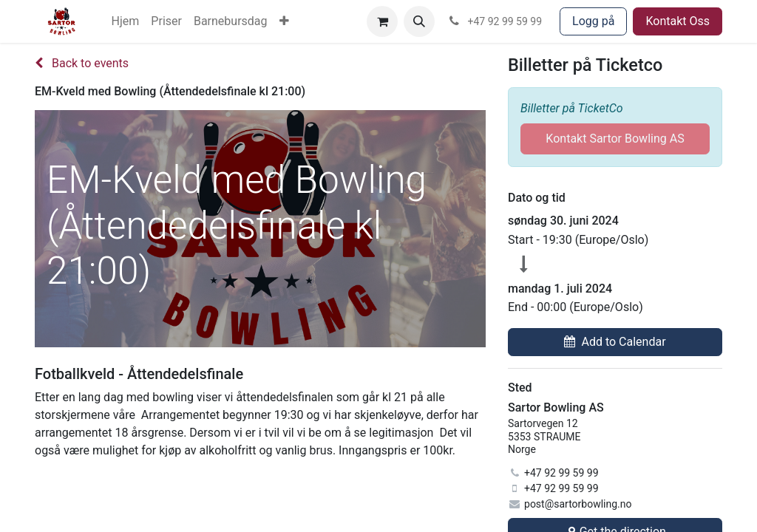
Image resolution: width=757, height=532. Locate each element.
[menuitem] (126, 21)
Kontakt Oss (678, 21)
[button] (419, 21)
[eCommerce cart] (382, 21)
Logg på (593, 21)
